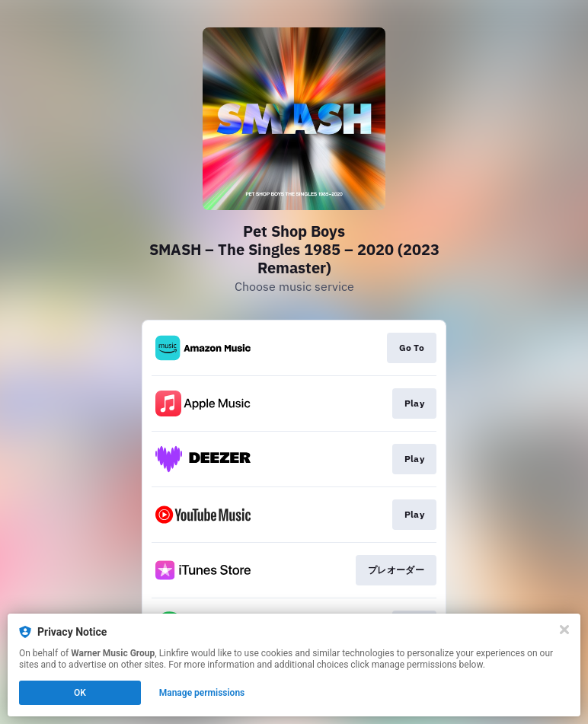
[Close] (564, 630)
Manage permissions (202, 693)
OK (80, 693)
